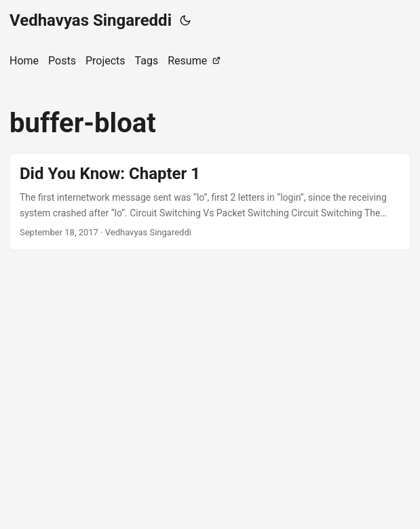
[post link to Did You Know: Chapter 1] (210, 202)
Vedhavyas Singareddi (91, 20)
